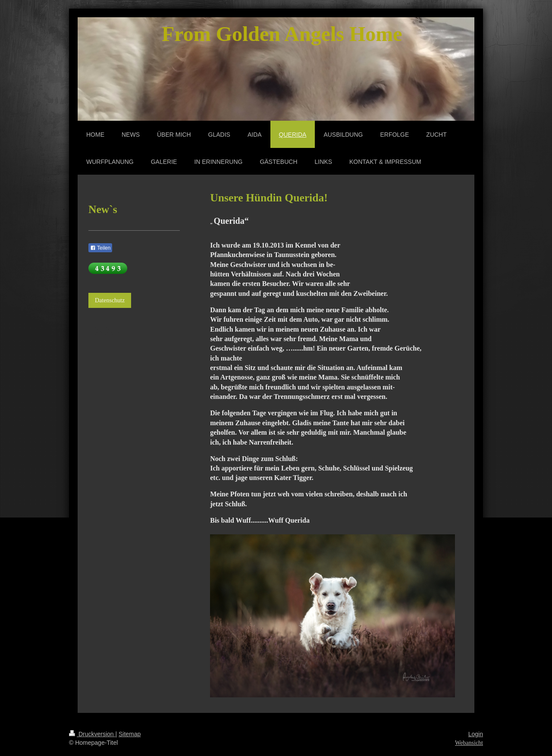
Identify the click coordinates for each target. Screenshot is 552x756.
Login (476, 734)
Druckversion (92, 734)
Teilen (100, 248)
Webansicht (469, 743)
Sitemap (130, 734)
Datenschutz (110, 300)
